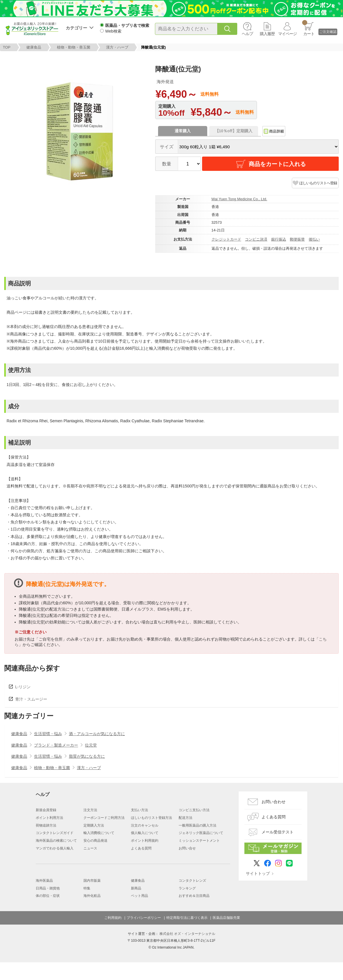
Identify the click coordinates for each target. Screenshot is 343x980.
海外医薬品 (44, 881)
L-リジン (23, 687)
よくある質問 (141, 848)
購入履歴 (267, 34)
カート (308, 28)
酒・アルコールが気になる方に (97, 734)
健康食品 (34, 47)
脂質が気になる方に (87, 756)
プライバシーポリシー (144, 918)
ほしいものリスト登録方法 (151, 818)
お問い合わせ (274, 802)
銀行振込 (279, 239)
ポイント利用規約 (145, 841)
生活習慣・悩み (48, 734)
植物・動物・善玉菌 (74, 47)
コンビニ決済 (256, 239)
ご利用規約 (113, 918)
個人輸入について (145, 833)
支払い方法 (139, 810)
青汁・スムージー (31, 699)
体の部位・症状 (48, 896)
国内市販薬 (92, 881)
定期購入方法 (94, 825)
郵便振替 (297, 239)
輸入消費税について (99, 833)
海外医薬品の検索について (56, 841)
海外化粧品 (92, 896)
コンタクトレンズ (192, 881)
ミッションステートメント (199, 841)
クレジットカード (226, 239)
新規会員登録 (46, 810)
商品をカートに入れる (270, 164)
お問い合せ (187, 848)
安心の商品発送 (95, 841)
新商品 (136, 888)
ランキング (187, 888)
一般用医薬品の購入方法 (198, 825)
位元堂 (91, 745)
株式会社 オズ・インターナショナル (187, 934)
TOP (7, 47)
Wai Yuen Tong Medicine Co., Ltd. (239, 199)
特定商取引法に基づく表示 (187, 918)
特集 (87, 888)
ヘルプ (247, 34)
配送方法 (186, 818)
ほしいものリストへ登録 (318, 183)
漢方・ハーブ (117, 47)
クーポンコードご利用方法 (104, 818)
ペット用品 (139, 896)
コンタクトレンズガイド (55, 833)
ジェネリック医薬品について (201, 833)
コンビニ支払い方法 (194, 810)
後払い (314, 239)
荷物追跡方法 (46, 825)
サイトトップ (258, 873)
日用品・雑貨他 (48, 888)
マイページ (287, 34)
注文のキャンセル (145, 825)
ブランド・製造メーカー (56, 745)
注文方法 (90, 810)
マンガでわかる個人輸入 (55, 848)
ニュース (90, 848)
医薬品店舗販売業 (226, 918)
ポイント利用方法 (49, 818)
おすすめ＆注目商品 (194, 896)
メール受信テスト (278, 832)
